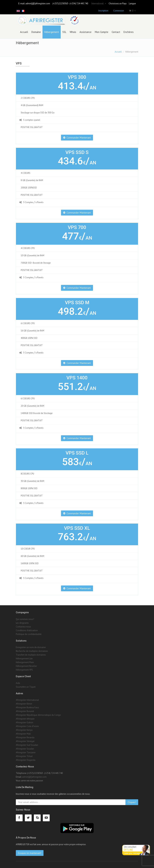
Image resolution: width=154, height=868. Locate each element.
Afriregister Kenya (24, 730)
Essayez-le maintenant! (30, 853)
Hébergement (52, 32)
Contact (116, 32)
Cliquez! (132, 802)
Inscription (103, 11)
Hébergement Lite (24, 659)
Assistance (85, 32)
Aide (18, 683)
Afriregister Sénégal (25, 741)
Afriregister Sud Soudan (27, 745)
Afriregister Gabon (24, 722)
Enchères (129, 32)
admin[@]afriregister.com (38, 3)
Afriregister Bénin (24, 704)
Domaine (36, 32)
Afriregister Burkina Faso (27, 707)
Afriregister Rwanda (25, 737)
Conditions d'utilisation (27, 630)
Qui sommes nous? (25, 619)
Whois (73, 32)
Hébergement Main (25, 662)
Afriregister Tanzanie (26, 752)
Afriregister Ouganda (26, 760)
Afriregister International (27, 700)
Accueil (24, 32)
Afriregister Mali (23, 734)
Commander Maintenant (77, 138)
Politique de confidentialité (29, 634)
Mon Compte (102, 32)
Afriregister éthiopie (25, 719)
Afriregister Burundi (25, 711)
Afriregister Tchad (24, 756)
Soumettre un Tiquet (26, 687)
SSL (64, 32)
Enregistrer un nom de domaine (31, 647)
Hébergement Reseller (26, 666)
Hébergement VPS (24, 670)
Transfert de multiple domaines (31, 655)
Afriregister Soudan (25, 749)
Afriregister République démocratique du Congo (38, 715)
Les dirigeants (22, 623)
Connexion (119, 11)
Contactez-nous (23, 627)
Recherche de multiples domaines (32, 651)
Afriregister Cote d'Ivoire (27, 726)
